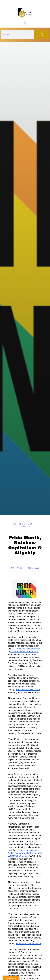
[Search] (41, 35)
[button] (25, 23)
